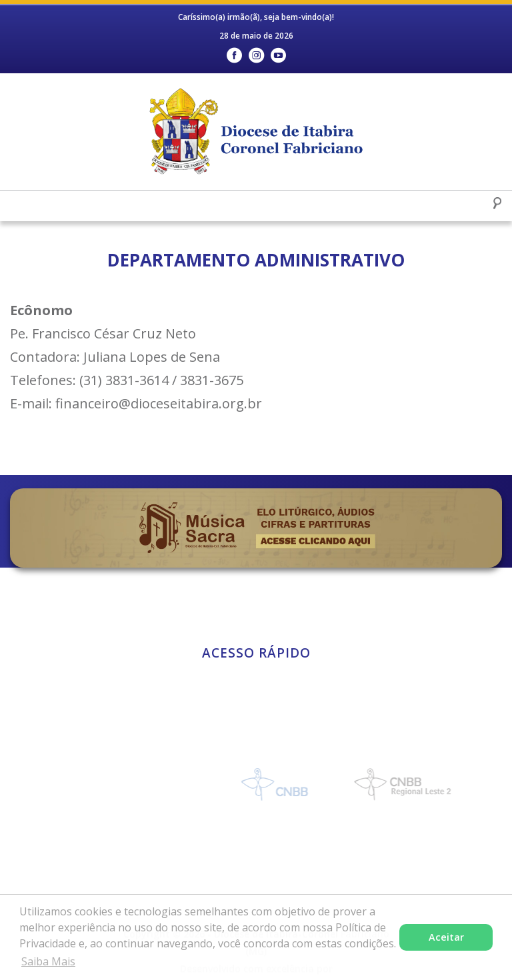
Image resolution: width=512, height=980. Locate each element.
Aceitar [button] (446, 937)
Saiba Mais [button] (48, 961)
